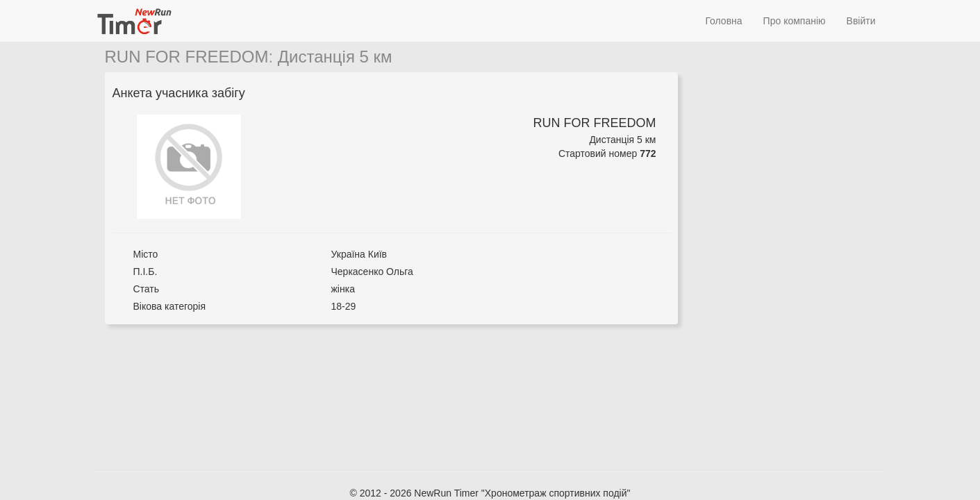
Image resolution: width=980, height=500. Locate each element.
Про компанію (795, 21)
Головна (723, 21)
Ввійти (861, 21)
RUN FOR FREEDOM (187, 57)
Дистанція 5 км (335, 57)
